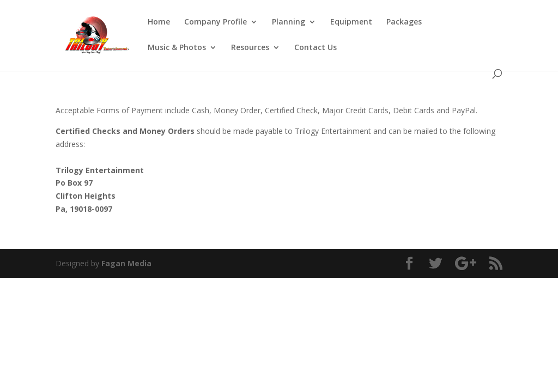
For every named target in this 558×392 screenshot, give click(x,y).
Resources (250, 48)
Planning (289, 22)
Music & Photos (177, 48)
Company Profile (216, 22)
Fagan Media (126, 263)
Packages (404, 22)
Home (159, 22)
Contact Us (316, 48)
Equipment (351, 22)
